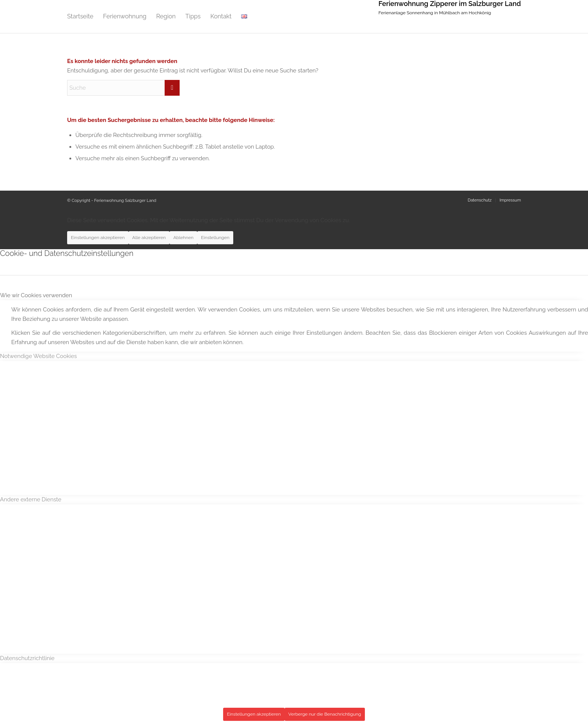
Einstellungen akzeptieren (98, 238)
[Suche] (123, 88)
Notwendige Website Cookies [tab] (38, 356)
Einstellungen (215, 238)
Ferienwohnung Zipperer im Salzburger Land (450, 4)
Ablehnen (183, 238)
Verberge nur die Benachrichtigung (325, 714)
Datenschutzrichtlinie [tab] (27, 658)
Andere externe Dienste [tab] (31, 499)
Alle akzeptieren (149, 238)
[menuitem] (80, 17)
